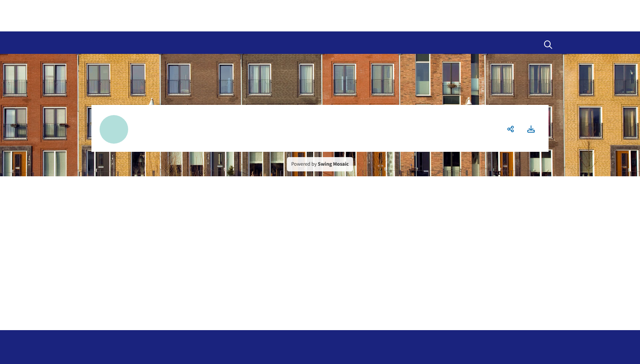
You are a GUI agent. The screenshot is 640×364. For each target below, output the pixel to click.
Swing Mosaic (333, 164)
